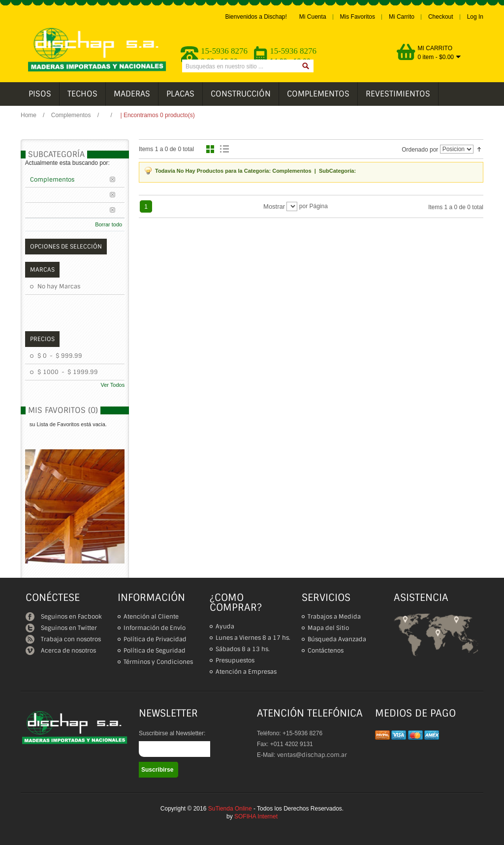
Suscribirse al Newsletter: (172, 733)
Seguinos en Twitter (61, 628)
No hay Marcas (59, 286)
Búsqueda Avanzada (337, 639)
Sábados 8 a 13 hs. (243, 649)
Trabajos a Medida (334, 617)
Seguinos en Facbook (64, 617)
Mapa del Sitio (328, 628)
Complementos (72, 115)
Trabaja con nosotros (63, 639)
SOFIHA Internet (256, 816)
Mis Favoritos (358, 17)
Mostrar (274, 206)
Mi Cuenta (313, 17)
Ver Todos (112, 385)
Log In (475, 17)
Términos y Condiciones (158, 662)
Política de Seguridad (155, 651)
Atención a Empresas (246, 672)
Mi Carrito (402, 17)
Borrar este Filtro (116, 179)
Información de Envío (155, 628)
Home (29, 115)
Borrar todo (109, 224)
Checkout (441, 17)
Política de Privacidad (155, 639)
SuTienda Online (230, 809)
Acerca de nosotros (61, 651)
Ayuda (225, 626)
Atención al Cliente (151, 617)
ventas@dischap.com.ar (312, 755)
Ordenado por (420, 150)
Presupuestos (235, 660)
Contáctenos (326, 651)
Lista (226, 149)
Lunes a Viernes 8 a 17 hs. (253, 638)
